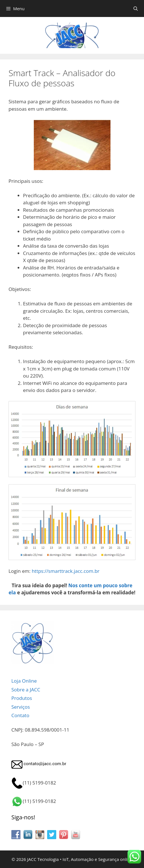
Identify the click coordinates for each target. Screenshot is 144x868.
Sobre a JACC (26, 690)
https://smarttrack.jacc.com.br (66, 571)
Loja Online (24, 681)
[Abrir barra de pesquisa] (136, 8)
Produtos (22, 698)
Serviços (21, 707)
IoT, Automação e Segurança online (97, 859)
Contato (20, 715)
